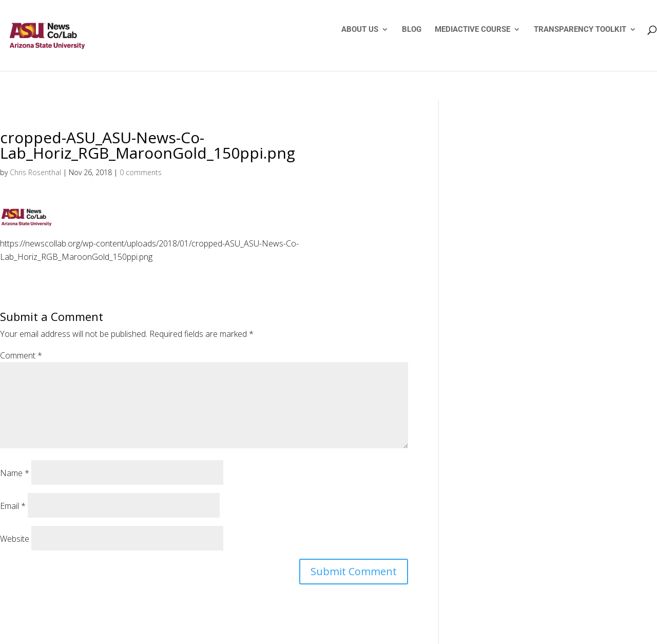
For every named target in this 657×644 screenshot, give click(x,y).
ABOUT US (360, 30)
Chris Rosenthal (35, 172)
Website (15, 539)
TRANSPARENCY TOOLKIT (580, 30)
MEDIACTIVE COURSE (472, 30)
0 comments (141, 172)
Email (13, 506)
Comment (21, 355)
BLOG (412, 30)
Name (15, 473)
